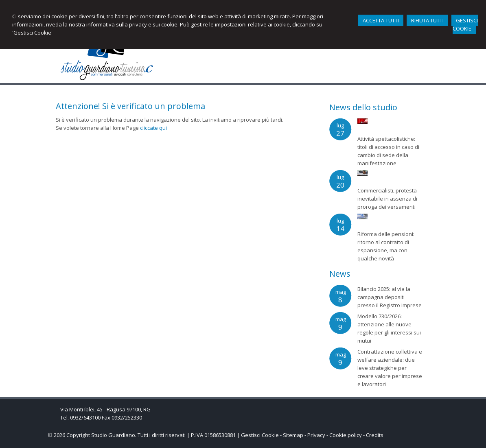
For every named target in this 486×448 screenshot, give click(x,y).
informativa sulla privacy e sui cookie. (132, 24)
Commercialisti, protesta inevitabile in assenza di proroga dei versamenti (387, 199)
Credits (375, 435)
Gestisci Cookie (260, 435)
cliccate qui (153, 128)
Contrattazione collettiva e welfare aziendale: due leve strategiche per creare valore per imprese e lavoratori (390, 368)
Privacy (316, 435)
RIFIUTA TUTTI (427, 20)
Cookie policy (346, 435)
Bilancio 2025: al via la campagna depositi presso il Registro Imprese (390, 297)
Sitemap (293, 435)
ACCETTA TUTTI (381, 20)
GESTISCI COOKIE (465, 24)
